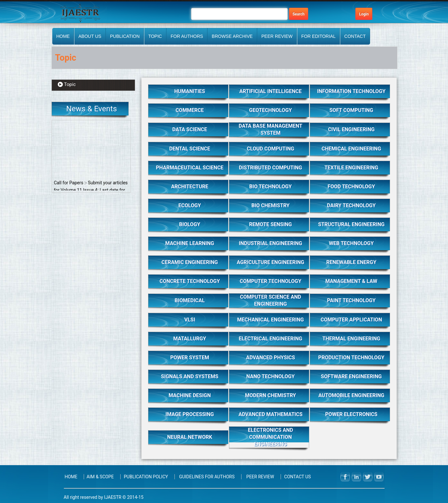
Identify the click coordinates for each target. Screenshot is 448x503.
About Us (90, 36)
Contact (355, 36)
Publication (125, 36)
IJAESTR (113, 497)
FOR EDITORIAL (318, 36)
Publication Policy (146, 477)
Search (299, 14)
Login (364, 14)
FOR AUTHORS (187, 36)
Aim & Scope (100, 477)
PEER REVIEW (277, 36)
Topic (155, 36)
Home (63, 36)
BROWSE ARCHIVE (232, 36)
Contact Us (297, 477)
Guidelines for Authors (207, 477)
